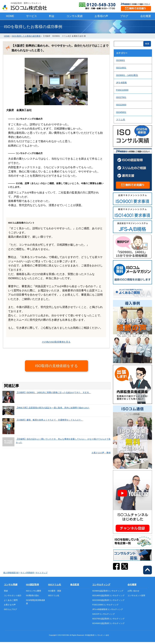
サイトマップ (42, 573)
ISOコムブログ (10, 609)
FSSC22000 (122, 90)
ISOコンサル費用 (33, 591)
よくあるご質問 (11, 600)
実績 (6, 591)
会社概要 (146, 16)
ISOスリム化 (55, 585)
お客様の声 (101, 16)
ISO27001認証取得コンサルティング (108, 619)
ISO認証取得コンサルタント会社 (97, 635)
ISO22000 (121, 105)
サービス (32, 16)
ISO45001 (121, 112)
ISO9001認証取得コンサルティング (108, 591)
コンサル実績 (74, 16)
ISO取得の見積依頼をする (56, 366)
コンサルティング (101, 585)
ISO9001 (121, 60)
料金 (52, 16)
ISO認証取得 (32, 585)
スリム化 (121, 120)
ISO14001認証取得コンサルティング (108, 595)
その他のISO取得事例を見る (56, 342)
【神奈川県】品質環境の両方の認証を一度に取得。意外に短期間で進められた (53, 408)
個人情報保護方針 (11, 573)
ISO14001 (121, 68)
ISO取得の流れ (33, 595)
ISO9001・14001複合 (127, 75)
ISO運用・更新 (55, 591)
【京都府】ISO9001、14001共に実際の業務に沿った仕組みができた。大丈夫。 (53, 392)
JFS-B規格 (122, 83)
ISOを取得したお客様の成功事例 (26, 36)
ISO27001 (121, 97)
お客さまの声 (10, 605)
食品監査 (75, 585)
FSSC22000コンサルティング (105, 605)
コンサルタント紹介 (13, 595)
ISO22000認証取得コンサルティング (108, 600)
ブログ (124, 16)
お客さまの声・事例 (101, 453)
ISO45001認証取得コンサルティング (108, 623)
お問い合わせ (133, 591)
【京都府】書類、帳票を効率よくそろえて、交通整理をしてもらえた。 (50, 420)
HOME (10, 16)
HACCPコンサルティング (103, 614)
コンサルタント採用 (136, 595)
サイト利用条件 (27, 573)
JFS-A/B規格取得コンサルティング (108, 609)
